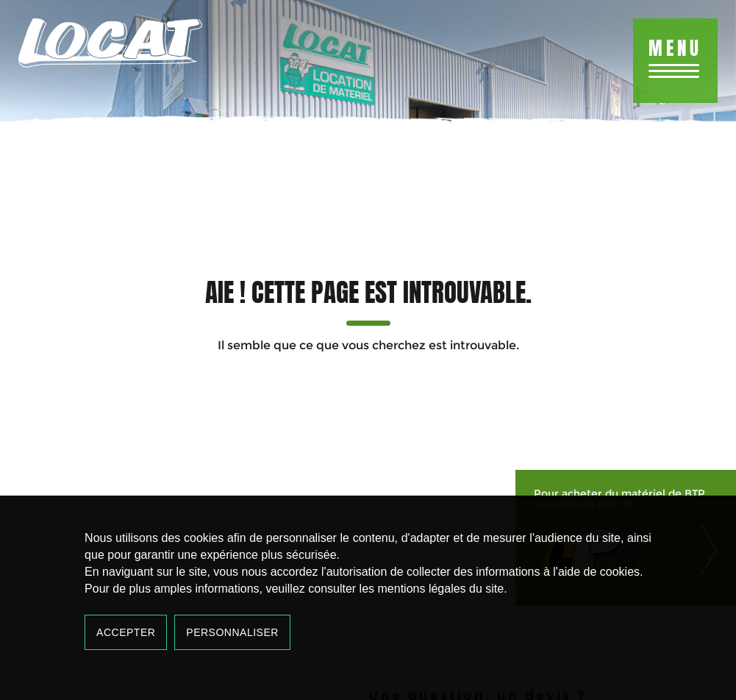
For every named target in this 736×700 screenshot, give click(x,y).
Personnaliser (232, 632)
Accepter (126, 632)
